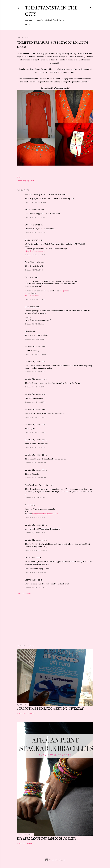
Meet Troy (38, 25)
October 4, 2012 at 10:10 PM (36, 255)
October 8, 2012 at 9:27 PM (35, 447)
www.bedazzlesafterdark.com (45, 514)
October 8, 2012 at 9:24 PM (35, 354)
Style (49, 25)
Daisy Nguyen (31, 240)
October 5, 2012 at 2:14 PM (35, 270)
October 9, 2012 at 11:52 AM (35, 498)
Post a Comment (25, 593)
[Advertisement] (55, 619)
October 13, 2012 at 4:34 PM (36, 517)
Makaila (28, 331)
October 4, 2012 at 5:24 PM (35, 233)
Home (28, 25)
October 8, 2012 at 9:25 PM (35, 372)
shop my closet (28, 181)
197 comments (29, 713)
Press (73, 25)
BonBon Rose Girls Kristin (37, 485)
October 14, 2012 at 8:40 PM (36, 550)
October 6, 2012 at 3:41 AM (35, 324)
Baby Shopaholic (33, 262)
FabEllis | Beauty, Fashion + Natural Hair (43, 195)
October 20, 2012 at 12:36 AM (36, 588)
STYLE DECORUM (33, 296)
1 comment (28, 843)
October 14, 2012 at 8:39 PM (36, 533)
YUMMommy (31, 225)
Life (66, 25)
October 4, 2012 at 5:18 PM (35, 217)
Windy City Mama (33, 346)
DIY (55, 25)
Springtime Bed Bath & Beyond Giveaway (50, 708)
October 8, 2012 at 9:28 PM (35, 463)
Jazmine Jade (31, 580)
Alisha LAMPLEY (33, 210)
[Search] (92, 7)
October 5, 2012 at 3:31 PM (35, 299)
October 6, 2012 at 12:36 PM (35, 339)
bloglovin (64, 291)
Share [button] (19, 177)
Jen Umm (30, 277)
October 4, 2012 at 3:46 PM (35, 202)
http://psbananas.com (35, 251)
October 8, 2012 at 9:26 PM (35, 402)
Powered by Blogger (55, 860)
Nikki (27, 505)
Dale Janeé (30, 307)
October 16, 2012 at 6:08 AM (36, 572)
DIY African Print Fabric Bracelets (47, 838)
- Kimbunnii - (31, 558)
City (60, 25)
